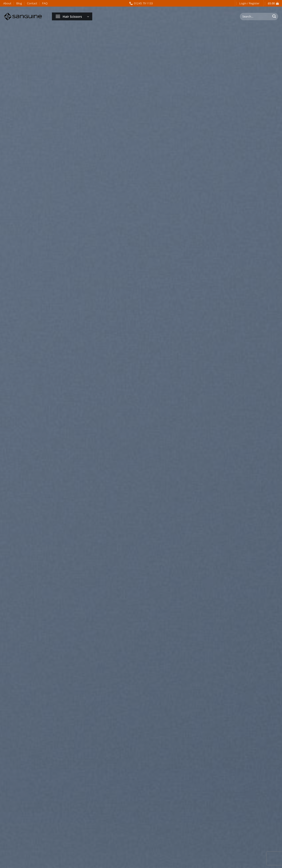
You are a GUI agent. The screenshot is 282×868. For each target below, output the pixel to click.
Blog (19, 3)
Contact (32, 3)
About (7, 3)
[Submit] (274, 17)
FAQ (45, 3)
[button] (249, 3)
